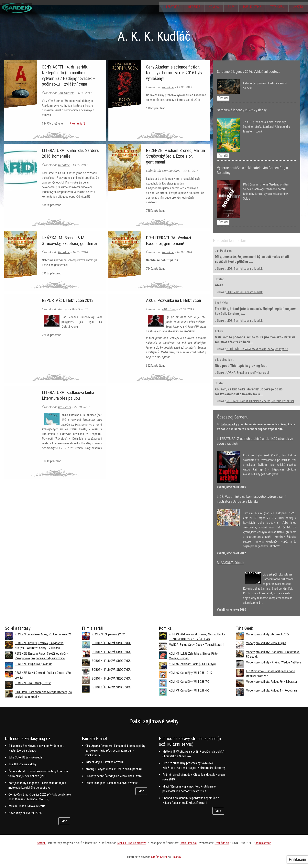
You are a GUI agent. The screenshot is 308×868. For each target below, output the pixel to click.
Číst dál (223, 98)
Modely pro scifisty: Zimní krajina (266, 643)
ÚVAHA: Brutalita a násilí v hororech (248, 373)
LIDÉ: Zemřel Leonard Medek (245, 269)
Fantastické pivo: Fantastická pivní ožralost (112, 783)
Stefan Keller (159, 857)
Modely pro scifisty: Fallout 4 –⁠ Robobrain (271, 690)
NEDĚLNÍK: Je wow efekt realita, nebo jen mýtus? (257, 349)
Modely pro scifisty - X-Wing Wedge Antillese (273, 662)
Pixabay (176, 857)
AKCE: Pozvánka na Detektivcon (173, 300)
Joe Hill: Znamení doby (22, 764)
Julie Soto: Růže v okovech (25, 757)
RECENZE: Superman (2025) (109, 634)
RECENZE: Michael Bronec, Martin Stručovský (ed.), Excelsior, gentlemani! (175, 156)
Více (64, 821)
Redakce (168, 87)
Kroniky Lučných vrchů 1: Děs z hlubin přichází (114, 769)
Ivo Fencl (65, 407)
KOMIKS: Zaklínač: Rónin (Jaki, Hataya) (192, 664)
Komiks (208, 7)
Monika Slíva (171, 171)
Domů (9, 55)
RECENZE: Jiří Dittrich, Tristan (33, 683)
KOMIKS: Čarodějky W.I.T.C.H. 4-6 (189, 690)
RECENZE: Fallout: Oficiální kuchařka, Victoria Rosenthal (260, 401)
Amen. (220, 285)
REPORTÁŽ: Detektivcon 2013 (68, 300)
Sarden (42, 843)
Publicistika (249, 7)
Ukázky (297, 7)
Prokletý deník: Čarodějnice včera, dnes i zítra (114, 776)
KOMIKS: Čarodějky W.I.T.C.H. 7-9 (189, 682)
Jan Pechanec (224, 251)
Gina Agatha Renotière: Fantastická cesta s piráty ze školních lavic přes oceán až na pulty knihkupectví (115, 751)
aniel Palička (189, 843)
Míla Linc (169, 309)
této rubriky (229, 424)
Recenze (186, 7)
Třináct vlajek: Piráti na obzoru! (104, 762)
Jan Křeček (66, 93)
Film (226, 7)
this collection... (224, 360)
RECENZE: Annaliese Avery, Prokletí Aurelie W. (43, 634)
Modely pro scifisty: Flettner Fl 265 (267, 634)
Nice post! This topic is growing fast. (241, 366)
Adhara (219, 331)
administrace (263, 843)
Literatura (162, 7)
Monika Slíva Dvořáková (132, 843)
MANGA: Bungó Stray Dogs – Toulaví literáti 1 (197, 645)
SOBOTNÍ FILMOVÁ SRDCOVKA (111, 643)
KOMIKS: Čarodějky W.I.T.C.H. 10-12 (191, 673)
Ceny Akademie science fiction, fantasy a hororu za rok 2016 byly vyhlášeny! (174, 73)
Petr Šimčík (222, 843)
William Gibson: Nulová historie (27, 806)
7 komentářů (77, 124)
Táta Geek (275, 7)
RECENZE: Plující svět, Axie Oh (33, 664)
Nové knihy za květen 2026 (25, 813)
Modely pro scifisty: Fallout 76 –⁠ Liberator (271, 682)
